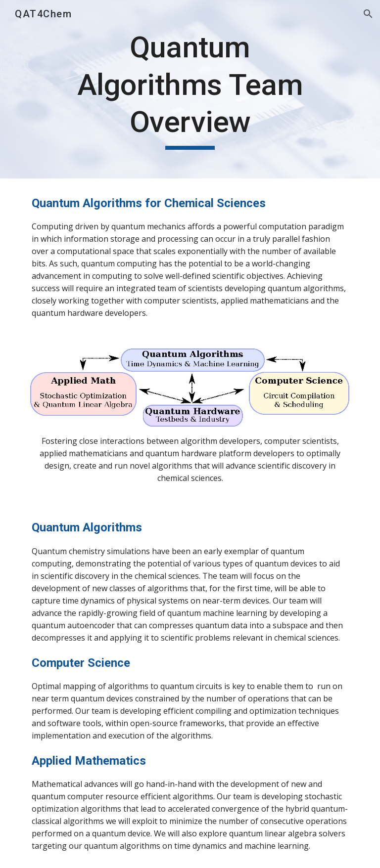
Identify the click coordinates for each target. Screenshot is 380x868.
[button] (368, 14)
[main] (190, 89)
